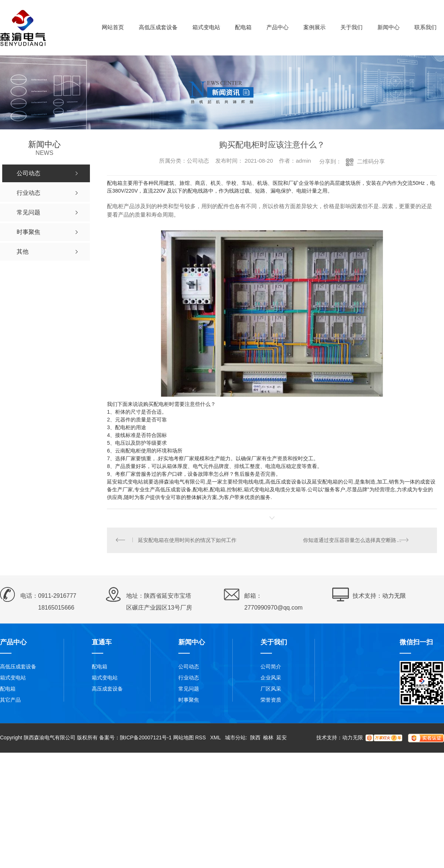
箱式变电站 (206, 27)
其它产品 (10, 701)
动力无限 (394, 596)
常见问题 (189, 689)
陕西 (255, 738)
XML (216, 738)
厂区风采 (271, 689)
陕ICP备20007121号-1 (146, 738)
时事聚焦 (189, 701)
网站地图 (184, 738)
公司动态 (189, 667)
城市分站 (235, 738)
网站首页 (113, 27)
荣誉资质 (271, 701)
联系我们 (425, 27)
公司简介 (271, 667)
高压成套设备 (107, 689)
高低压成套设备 (158, 27)
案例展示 (314, 27)
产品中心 (277, 27)
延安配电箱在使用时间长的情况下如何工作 (188, 540)
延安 (282, 738)
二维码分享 (371, 161)
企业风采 (271, 678)
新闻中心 (388, 27)
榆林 (268, 738)
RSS (201, 738)
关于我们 (351, 27)
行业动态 (189, 678)
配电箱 (243, 27)
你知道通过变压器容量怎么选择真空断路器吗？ (358, 540)
